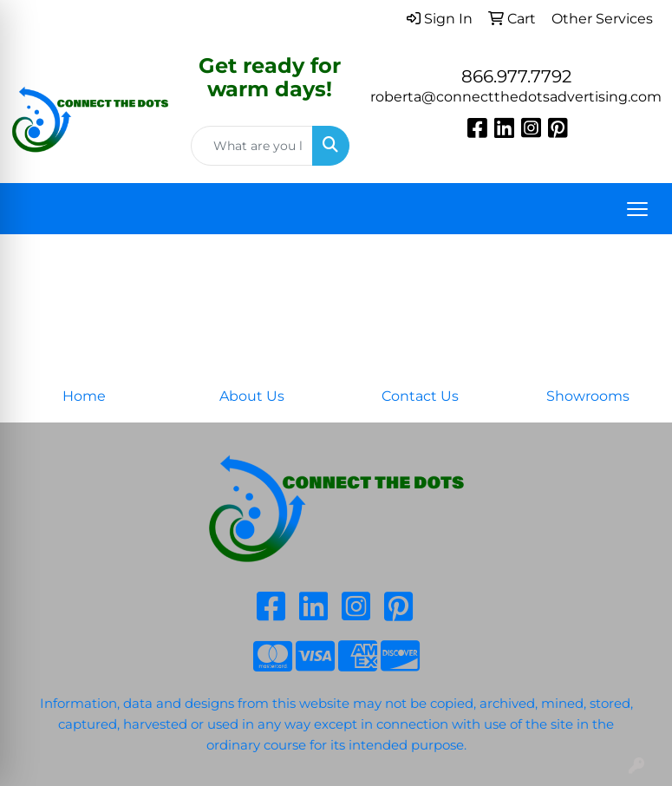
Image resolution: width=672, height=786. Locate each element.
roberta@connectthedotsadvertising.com (516, 97)
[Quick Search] (252, 146)
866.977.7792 (516, 76)
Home (84, 396)
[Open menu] (637, 209)
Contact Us (420, 396)
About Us (252, 396)
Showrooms (588, 396)
